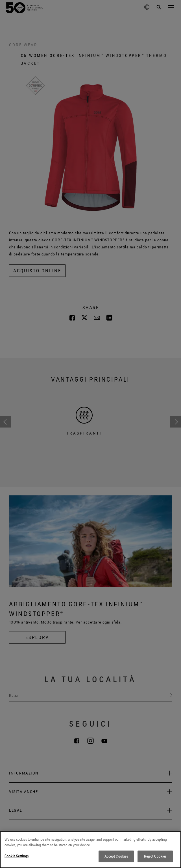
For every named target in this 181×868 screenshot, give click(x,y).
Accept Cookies (116, 856)
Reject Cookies (155, 856)
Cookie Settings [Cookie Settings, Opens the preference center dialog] (17, 856)
